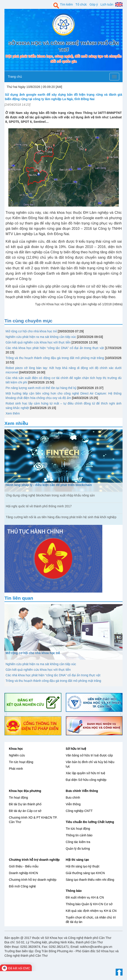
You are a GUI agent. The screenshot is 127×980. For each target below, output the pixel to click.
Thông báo (74, 891)
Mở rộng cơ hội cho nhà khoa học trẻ (31, 331)
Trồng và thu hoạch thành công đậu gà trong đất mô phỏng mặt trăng (55, 358)
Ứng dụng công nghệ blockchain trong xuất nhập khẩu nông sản (50, 495)
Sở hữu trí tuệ (76, 749)
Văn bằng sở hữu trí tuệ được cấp (89, 755)
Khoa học (16, 749)
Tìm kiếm (67, 4)
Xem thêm (13, 413)
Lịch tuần (107, 4)
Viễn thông (73, 804)
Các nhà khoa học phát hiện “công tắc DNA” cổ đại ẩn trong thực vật (55, 348)
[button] (6, 714)
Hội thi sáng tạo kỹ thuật (83, 866)
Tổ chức (81, 4)
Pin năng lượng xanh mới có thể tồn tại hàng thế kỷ (41, 388)
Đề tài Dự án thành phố (25, 804)
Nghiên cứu (17, 755)
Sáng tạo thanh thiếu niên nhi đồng (90, 880)
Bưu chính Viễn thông (82, 791)
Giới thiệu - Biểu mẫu (24, 866)
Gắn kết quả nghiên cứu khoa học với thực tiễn (38, 342)
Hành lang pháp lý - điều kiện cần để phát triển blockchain (49, 485)
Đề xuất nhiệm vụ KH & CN (85, 897)
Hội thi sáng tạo (78, 860)
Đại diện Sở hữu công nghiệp (86, 780)
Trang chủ (15, 77)
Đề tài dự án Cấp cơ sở (25, 811)
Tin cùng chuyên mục (28, 321)
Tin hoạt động (18, 797)
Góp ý (94, 4)
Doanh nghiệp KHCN (23, 873)
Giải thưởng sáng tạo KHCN (85, 873)
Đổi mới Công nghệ (22, 886)
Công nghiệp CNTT (79, 811)
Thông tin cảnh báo (79, 835)
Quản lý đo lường (78, 849)
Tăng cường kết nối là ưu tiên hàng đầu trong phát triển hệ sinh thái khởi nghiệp (61, 517)
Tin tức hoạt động (21, 762)
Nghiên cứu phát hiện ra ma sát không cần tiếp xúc (41, 337)
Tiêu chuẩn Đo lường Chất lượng (90, 822)
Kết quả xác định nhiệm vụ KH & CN (91, 911)
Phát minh (16, 769)
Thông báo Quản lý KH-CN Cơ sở (89, 904)
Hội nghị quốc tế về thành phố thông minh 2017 (39, 506)
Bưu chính (73, 797)
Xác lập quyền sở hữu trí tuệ (86, 773)
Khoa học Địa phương (25, 791)
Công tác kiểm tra (78, 842)
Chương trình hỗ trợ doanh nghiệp (34, 860)
